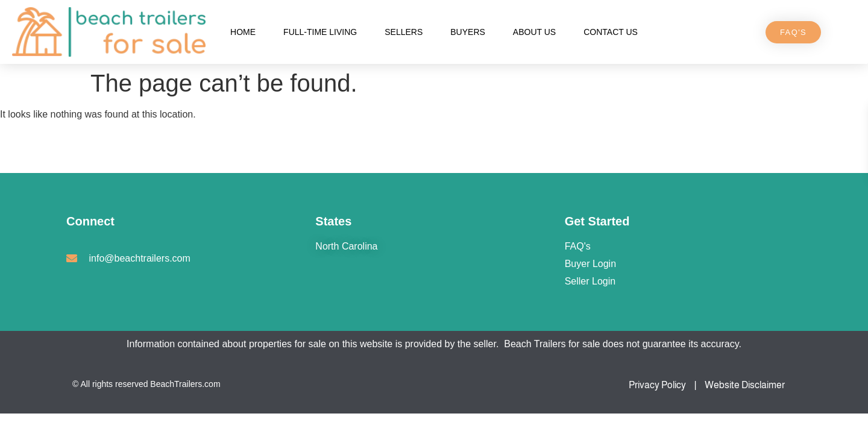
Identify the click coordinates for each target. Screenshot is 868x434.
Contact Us (611, 32)
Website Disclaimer (745, 385)
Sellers (404, 32)
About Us (534, 32)
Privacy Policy (657, 385)
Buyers (468, 32)
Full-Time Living (320, 32)
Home (243, 32)
